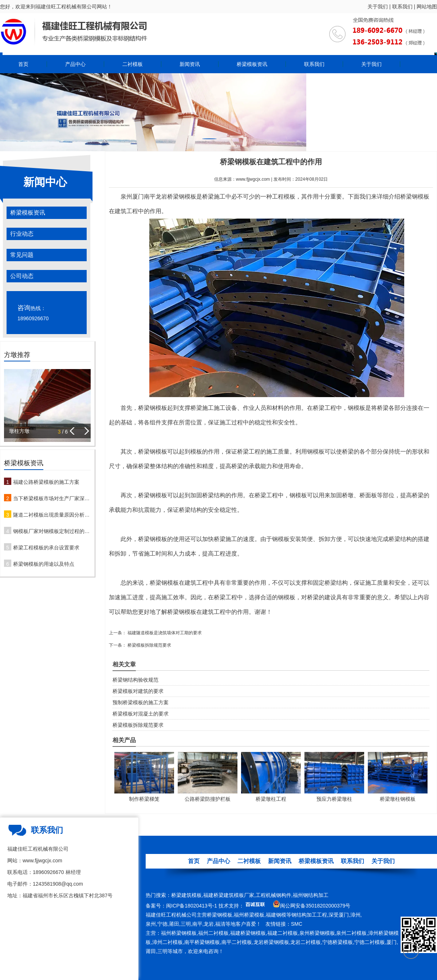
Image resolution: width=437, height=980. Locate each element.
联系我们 (402, 7)
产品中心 (75, 64)
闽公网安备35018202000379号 (315, 906)
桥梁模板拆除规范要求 (149, 645)
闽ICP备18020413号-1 (192, 906)
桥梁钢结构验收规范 (135, 680)
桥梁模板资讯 (252, 64)
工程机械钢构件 (273, 895)
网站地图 (427, 7)
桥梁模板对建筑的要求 (138, 691)
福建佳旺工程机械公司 (171, 915)
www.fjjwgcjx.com (253, 179)
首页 (23, 64)
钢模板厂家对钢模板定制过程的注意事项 (52, 531)
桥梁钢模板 (220, 915)
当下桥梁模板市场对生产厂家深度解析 (52, 498)
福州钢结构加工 (311, 895)
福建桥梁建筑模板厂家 (229, 895)
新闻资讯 (190, 64)
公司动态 (22, 276)
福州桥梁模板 (249, 915)
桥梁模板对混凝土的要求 (141, 714)
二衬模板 (133, 64)
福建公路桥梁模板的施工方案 (46, 482)
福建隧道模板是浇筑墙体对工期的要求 (164, 633)
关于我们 (378, 7)
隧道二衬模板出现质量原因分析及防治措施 (52, 515)
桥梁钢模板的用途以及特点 (44, 564)
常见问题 (22, 255)
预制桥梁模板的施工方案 (141, 702)
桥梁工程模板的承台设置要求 (46, 548)
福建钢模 (276, 915)
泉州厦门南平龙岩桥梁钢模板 (158, 197)
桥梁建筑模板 (186, 895)
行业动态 (22, 234)
